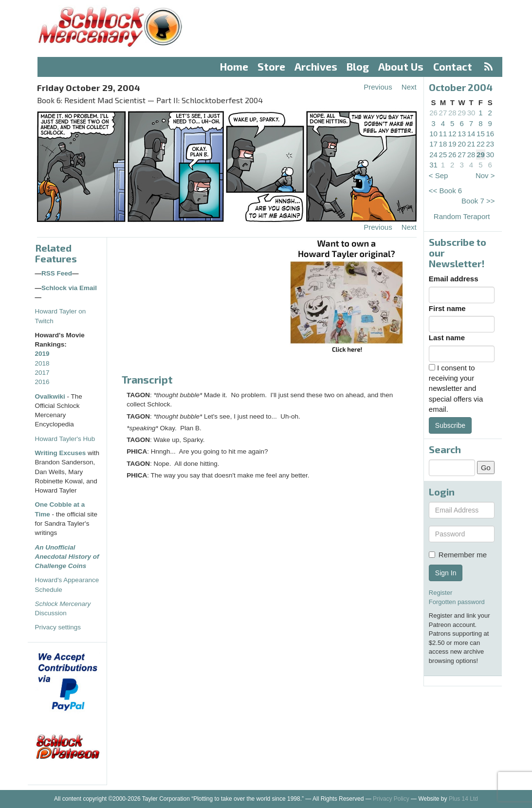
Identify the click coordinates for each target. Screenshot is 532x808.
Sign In (446, 573)
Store (271, 66)
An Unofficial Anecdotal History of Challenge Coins (67, 557)
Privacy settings (58, 627)
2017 (42, 373)
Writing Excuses (61, 453)
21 (471, 144)
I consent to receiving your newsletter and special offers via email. (456, 389)
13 (462, 134)
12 (452, 134)
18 (443, 144)
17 (433, 144)
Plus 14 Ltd (463, 799)
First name (447, 308)
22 (481, 144)
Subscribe (450, 425)
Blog (358, 66)
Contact (453, 66)
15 (481, 134)
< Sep (439, 175)
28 (452, 113)
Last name (447, 338)
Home (234, 66)
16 (490, 134)
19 (452, 144)
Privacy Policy (391, 799)
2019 (42, 354)
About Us (401, 66)
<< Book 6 (445, 191)
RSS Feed (57, 273)
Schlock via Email (69, 288)
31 (433, 165)
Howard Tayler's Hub (65, 439)
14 (471, 134)
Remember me (458, 555)
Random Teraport (462, 216)
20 (462, 144)
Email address (454, 279)
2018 (42, 363)
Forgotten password (457, 602)
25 (443, 155)
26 (433, 113)
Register (440, 593)
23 (490, 144)
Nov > (485, 175)
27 (443, 113)
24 (433, 155)
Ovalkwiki (51, 396)
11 (443, 134)
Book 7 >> (478, 201)
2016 (42, 382)
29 (462, 113)
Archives (316, 66)
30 (471, 113)
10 (433, 134)
